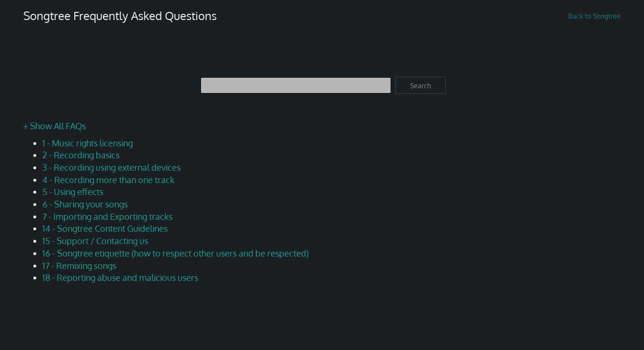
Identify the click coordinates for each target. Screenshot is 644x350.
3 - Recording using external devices (111, 167)
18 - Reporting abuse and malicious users (120, 278)
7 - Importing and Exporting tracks (107, 216)
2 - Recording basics (81, 155)
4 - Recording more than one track (108, 180)
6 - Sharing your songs (85, 204)
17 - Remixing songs (79, 266)
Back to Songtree (594, 16)
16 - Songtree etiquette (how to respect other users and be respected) (176, 253)
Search (421, 85)
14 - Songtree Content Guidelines (105, 228)
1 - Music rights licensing (88, 143)
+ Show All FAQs (55, 126)
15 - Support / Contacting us (95, 241)
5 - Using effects (73, 192)
